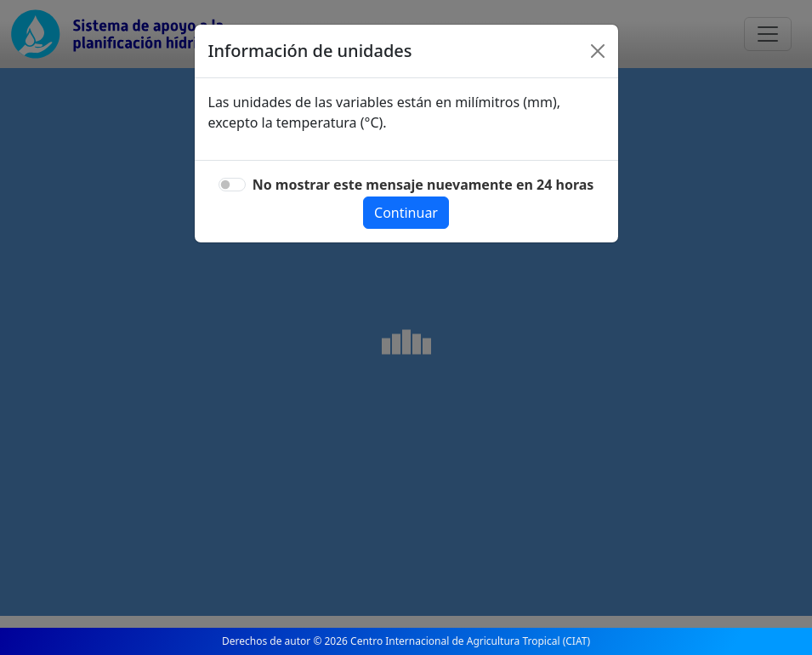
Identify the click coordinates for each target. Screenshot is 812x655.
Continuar (406, 213)
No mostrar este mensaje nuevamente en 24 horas (423, 185)
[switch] (232, 185)
